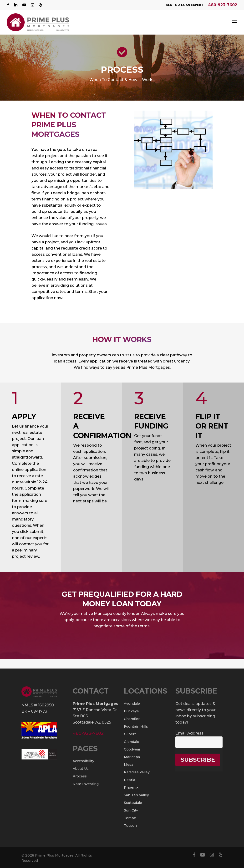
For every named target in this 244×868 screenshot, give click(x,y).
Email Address (189, 733)
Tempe (130, 818)
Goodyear (132, 749)
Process (80, 776)
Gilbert (130, 734)
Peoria (130, 780)
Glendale (132, 742)
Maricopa (132, 757)
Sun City (131, 810)
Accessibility (83, 761)
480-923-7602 (223, 5)
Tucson (130, 826)
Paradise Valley (137, 772)
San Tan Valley (136, 795)
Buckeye (131, 711)
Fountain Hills (136, 726)
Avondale (132, 704)
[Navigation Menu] (235, 22)
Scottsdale (133, 803)
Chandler (132, 719)
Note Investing (86, 784)
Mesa (129, 765)
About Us (81, 769)
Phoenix (131, 787)
